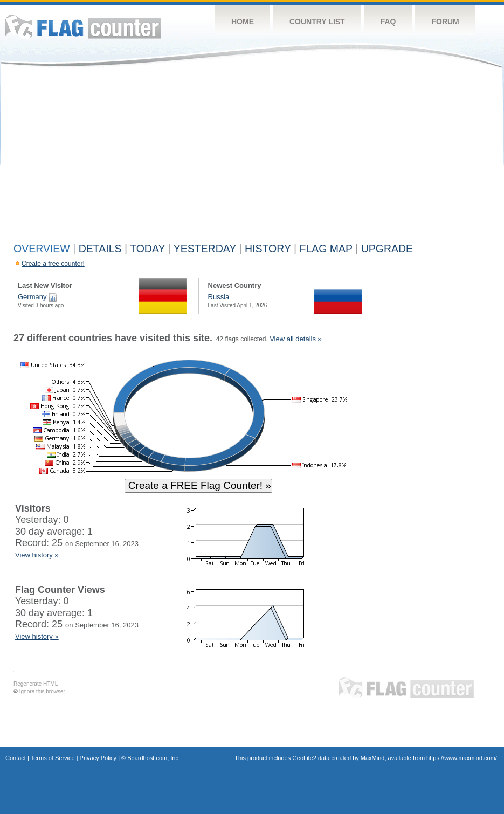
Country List (317, 22)
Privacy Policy (98, 758)
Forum (445, 22)
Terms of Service (53, 758)
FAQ (388, 22)
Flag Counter (83, 27)
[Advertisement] (252, 157)
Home (243, 22)
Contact (16, 758)
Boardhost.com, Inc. (154, 758)
